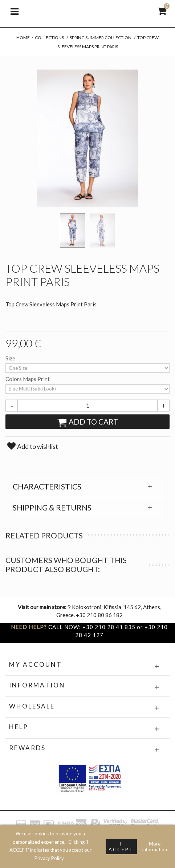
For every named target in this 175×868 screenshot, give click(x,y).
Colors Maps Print (28, 379)
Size (11, 358)
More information (155, 847)
